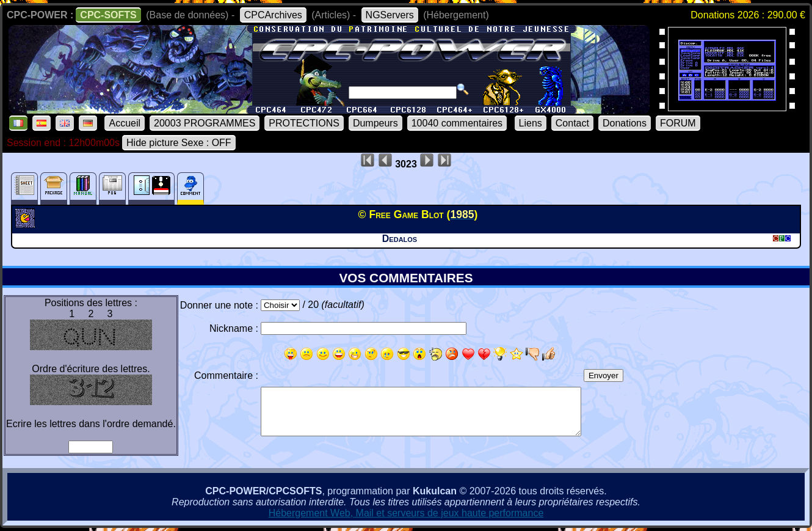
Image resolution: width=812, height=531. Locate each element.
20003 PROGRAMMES (205, 123)
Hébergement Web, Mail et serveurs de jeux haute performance (406, 513)
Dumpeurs (375, 123)
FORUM (678, 123)
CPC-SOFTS (108, 15)
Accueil (125, 123)
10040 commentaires (457, 123)
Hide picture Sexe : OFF (179, 143)
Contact (572, 123)
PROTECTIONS (304, 123)
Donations (625, 123)
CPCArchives (273, 15)
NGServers (390, 15)
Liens (531, 123)
